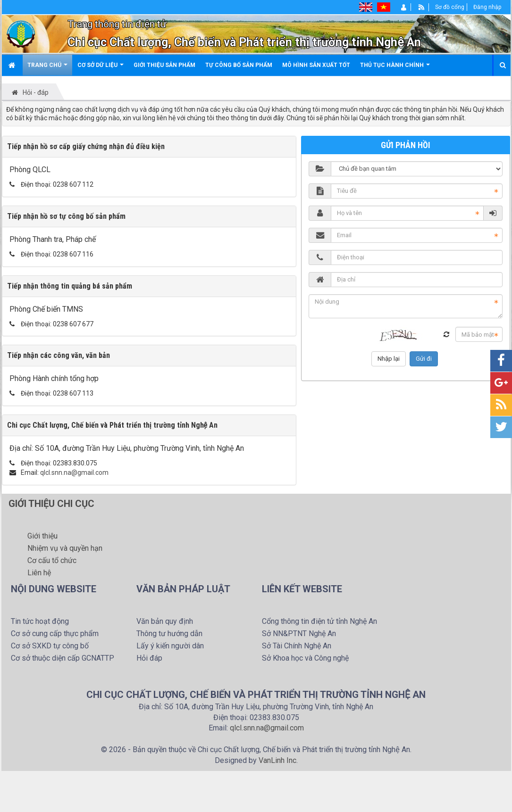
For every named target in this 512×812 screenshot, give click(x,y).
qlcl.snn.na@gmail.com (74, 472)
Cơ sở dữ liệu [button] (101, 69)
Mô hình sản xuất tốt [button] (316, 65)
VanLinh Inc (277, 760)
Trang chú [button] (47, 69)
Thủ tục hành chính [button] (395, 69)
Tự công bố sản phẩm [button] (239, 65)
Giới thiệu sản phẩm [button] (164, 65)
